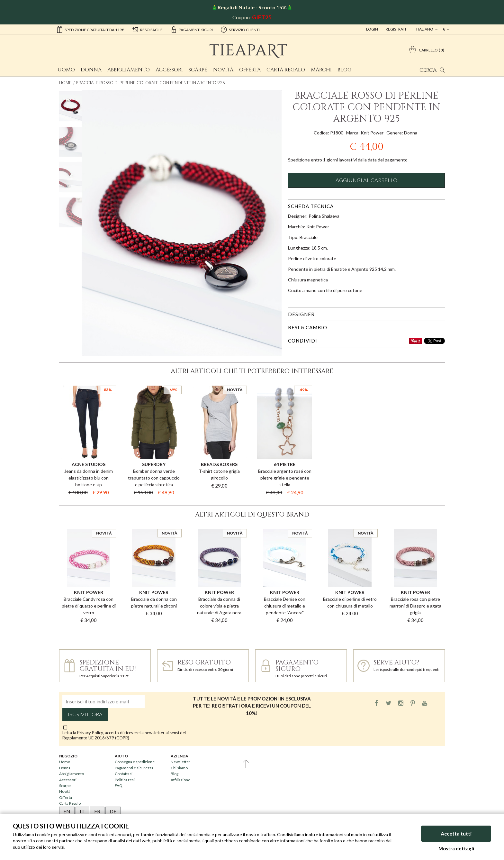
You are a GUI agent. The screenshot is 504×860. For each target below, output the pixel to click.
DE (113, 811)
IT (82, 811)
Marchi (321, 70)
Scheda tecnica (311, 206)
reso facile (147, 29)
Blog (344, 70)
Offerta (250, 70)
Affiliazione (180, 780)
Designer (301, 314)
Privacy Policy (90, 733)
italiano (425, 29)
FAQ (119, 786)
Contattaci (124, 774)
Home (65, 83)
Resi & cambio (308, 327)
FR (97, 811)
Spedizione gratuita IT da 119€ (90, 29)
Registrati (396, 29)
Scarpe (198, 70)
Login (372, 29)
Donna (91, 70)
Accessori (169, 70)
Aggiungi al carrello (366, 180)
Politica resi (125, 780)
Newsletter (180, 762)
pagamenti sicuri (192, 29)
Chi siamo (179, 768)
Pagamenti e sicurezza (134, 768)
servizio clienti (240, 29)
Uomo (66, 70)
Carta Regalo (286, 70)
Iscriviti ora (85, 714)
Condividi (303, 341)
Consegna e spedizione (135, 762)
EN (67, 811)
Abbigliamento (129, 70)
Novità (223, 70)
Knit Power (372, 133)
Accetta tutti (456, 833)
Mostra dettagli (456, 848)
